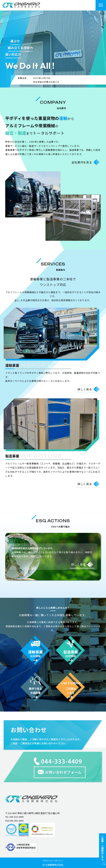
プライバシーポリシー (53, 861)
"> (21, 5)
